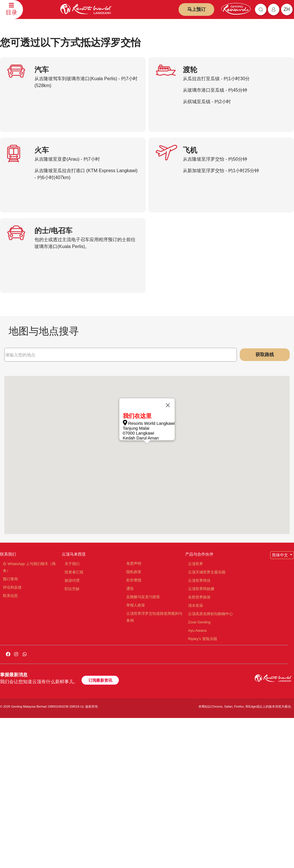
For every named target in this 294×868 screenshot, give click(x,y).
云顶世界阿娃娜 (201, 739)
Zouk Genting (199, 772)
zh (287, 9)
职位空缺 (72, 739)
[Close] (168, 555)
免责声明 (134, 714)
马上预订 (196, 9)
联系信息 (10, 746)
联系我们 (8, 704)
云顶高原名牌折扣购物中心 (210, 764)
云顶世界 (196, 714)
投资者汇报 (74, 722)
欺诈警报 (134, 730)
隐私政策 (134, 722)
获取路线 (265, 505)
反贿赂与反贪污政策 (143, 747)
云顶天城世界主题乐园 (207, 722)
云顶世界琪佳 (199, 730)
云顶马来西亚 (74, 704)
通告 (130, 739)
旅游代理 (72, 730)
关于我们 (72, 714)
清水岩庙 (196, 755)
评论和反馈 (12, 737)
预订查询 (10, 729)
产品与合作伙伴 (199, 704)
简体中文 (281, 705)
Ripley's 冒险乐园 (203, 789)
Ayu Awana (197, 780)
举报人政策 (136, 755)
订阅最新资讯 (100, 830)
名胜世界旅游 (199, 747)
